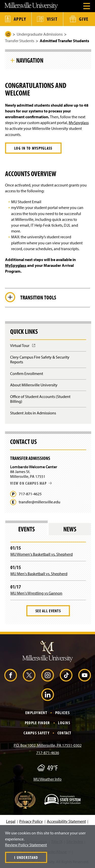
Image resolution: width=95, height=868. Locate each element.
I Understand (26, 857)
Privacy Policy (31, 821)
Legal (11, 821)
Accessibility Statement (66, 821)
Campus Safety (36, 733)
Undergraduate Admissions (40, 34)
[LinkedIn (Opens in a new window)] (48, 695)
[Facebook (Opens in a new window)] (11, 675)
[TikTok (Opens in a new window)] (66, 675)
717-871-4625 (30, 494)
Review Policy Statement (26, 845)
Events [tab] (26, 529)
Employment (36, 713)
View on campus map (31, 483)
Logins (64, 723)
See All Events (48, 611)
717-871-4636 (48, 753)
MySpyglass (79, 123)
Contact (64, 733)
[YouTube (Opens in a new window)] (85, 675)
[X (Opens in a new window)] (29, 675)
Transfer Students (20, 41)
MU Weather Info (48, 779)
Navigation (30, 60)
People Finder (37, 723)
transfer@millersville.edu (40, 502)
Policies (62, 713)
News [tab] (70, 529)
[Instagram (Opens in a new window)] (48, 675)
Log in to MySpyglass (33, 148)
